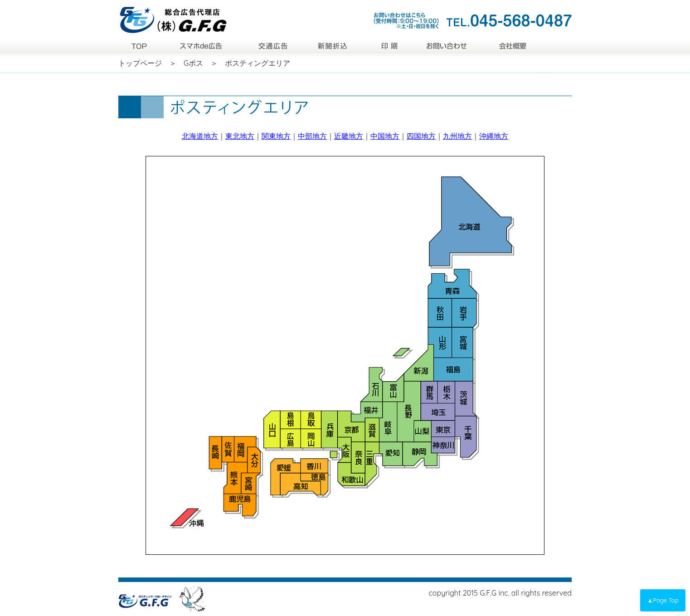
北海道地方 (200, 136)
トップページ (140, 63)
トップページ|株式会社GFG (139, 45)
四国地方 (421, 136)
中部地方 (312, 136)
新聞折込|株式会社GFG (335, 45)
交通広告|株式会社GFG (274, 45)
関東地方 (276, 136)
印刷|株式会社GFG (390, 45)
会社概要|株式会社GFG (512, 45)
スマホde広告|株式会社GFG (202, 45)
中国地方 (385, 136)
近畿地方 (349, 136)
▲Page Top (663, 600)
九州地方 (457, 136)
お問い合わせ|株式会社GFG (447, 45)
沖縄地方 (494, 136)
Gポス (193, 63)
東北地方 (240, 136)
